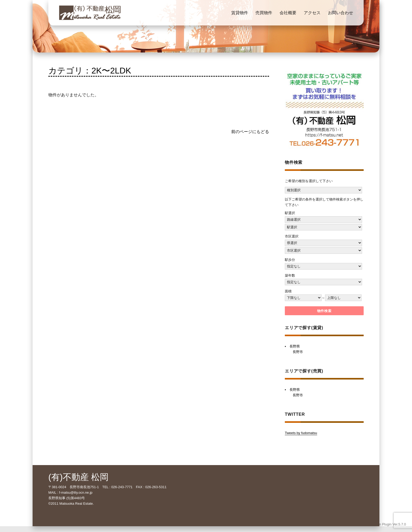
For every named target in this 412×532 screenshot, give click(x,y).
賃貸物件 (240, 13)
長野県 (295, 346)
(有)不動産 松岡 (78, 477)
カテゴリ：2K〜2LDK (90, 71)
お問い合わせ (341, 13)
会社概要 (288, 13)
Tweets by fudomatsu (301, 433)
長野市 (298, 352)
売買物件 (264, 13)
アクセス (312, 13)
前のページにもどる (250, 132)
